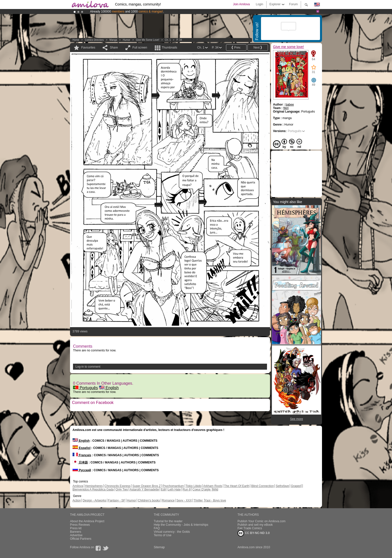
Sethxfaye (282, 486)
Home (76, 40)
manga (113, 40)
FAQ (157, 528)
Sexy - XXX (184, 500)
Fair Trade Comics (250, 528)
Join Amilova (241, 4)
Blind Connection (263, 486)
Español (81, 448)
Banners (76, 532)
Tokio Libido (194, 486)
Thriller (198, 500)
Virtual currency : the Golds (172, 532)
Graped (296, 486)
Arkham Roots (213, 486)
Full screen (140, 48)
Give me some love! (147, 40)
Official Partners (81, 539)
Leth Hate (174, 489)
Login (259, 4)
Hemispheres (94, 486)
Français (82, 455)
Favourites (88, 48)
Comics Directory (94, 40)
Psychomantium (173, 486)
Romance (168, 500)
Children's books (149, 500)
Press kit (76, 528)
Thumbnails (169, 48)
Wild (215, 489)
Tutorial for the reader (168, 521)
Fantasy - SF (117, 500)
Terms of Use (163, 535)
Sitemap (159, 547)
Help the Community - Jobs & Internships (181, 525)
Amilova (78, 486)
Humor (126, 40)
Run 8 (186, 489)
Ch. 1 (168, 40)
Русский (82, 470)
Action (77, 500)
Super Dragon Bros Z (146, 486)
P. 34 (179, 40)
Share (114, 48)
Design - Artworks (94, 500)
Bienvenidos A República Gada (93, 489)
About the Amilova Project (87, 521)
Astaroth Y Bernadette (144, 489)
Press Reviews (80, 525)
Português (85, 388)
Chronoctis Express (117, 486)
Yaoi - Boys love (215, 500)
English (109, 388)
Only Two (122, 489)
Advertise (76, 535)
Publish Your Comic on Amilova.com (261, 521)
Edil (163, 489)
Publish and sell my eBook (255, 525)
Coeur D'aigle (202, 489)
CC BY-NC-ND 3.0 (254, 533)
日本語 (80, 462)
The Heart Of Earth (237, 486)
